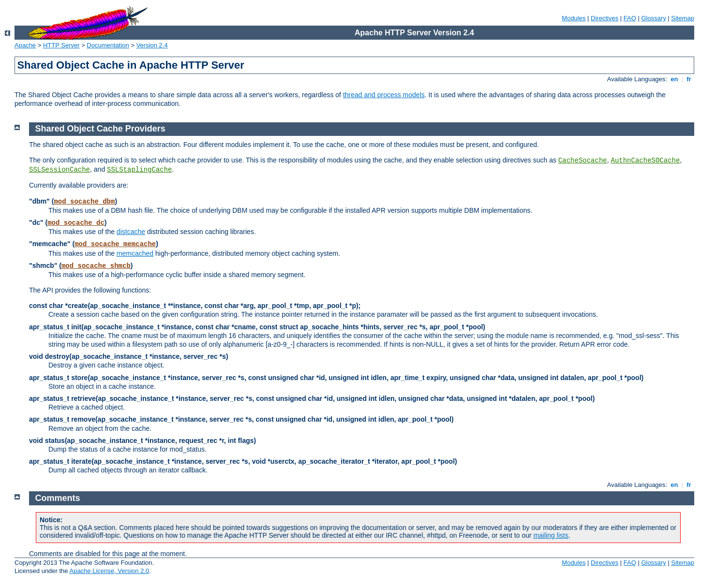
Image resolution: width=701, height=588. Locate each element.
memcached (135, 253)
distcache (131, 232)
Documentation (108, 45)
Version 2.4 (152, 45)
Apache (25, 45)
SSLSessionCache (60, 170)
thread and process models (384, 95)
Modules (574, 18)
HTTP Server (61, 45)
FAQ (630, 18)
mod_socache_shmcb (96, 266)
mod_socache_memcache (115, 244)
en (674, 79)
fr (689, 79)
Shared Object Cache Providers (100, 129)
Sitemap (683, 18)
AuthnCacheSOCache (646, 161)
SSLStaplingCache (139, 170)
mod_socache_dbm (84, 202)
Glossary (653, 18)
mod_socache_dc (76, 223)
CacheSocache (583, 161)
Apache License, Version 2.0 (109, 571)
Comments (58, 498)
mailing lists (551, 535)
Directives (604, 18)
